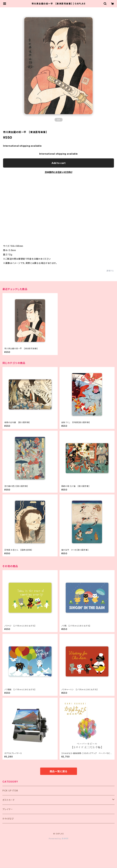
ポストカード (9, 800)
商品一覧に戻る (59, 771)
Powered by (59, 839)
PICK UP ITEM (10, 791)
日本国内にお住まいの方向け (59, 172)
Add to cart (58, 163)
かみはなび (8, 819)
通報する (110, 271)
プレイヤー (8, 809)
